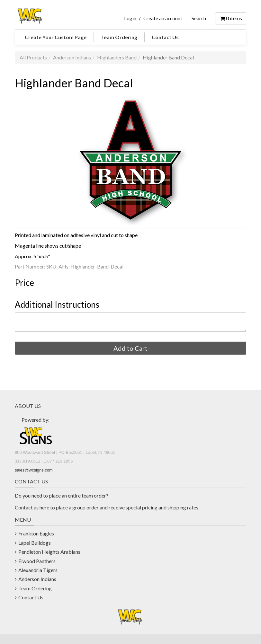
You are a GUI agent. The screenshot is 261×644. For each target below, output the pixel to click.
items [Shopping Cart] (231, 18)
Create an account (163, 18)
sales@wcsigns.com (34, 470)
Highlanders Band (117, 57)
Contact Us (165, 37)
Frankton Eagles (36, 533)
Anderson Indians (72, 57)
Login (130, 18)
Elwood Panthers (37, 561)
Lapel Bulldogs (35, 543)
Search (199, 18)
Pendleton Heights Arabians (49, 552)
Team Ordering (119, 37)
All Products (33, 57)
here (44, 507)
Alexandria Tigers (38, 570)
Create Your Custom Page (56, 37)
